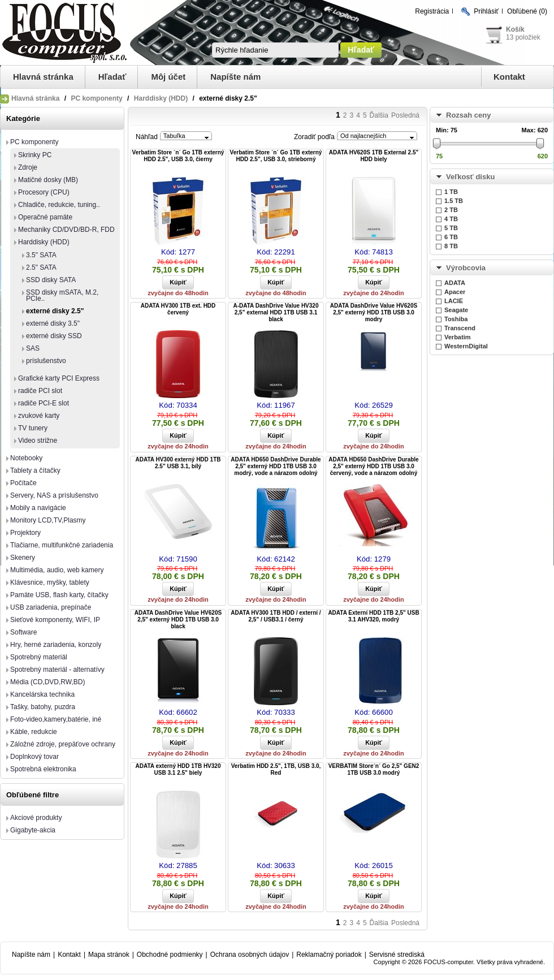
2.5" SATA (41, 267)
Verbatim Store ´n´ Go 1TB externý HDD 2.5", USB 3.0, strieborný (276, 156)
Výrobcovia (466, 268)
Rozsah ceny (468, 115)
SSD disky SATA (51, 280)
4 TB (451, 219)
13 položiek (523, 37)
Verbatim (457, 337)
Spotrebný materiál (39, 657)
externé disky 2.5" (55, 311)
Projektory (25, 533)
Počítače (23, 483)
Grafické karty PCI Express (59, 378)
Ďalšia (379, 115)
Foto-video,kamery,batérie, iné (56, 719)
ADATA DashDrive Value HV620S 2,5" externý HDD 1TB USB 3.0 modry (374, 312)
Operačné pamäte (45, 217)
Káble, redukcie (34, 732)
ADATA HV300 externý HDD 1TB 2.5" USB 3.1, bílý (178, 463)
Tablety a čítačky (35, 470)
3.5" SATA (41, 255)
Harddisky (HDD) (161, 98)
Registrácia (432, 11)
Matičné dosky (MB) (48, 180)
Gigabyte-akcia (33, 830)
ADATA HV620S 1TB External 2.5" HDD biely (374, 156)
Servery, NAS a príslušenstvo (54, 495)
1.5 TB (454, 201)
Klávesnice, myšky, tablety (50, 582)
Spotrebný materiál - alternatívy (57, 670)
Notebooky (26, 458)
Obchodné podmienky (170, 955)
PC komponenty (96, 98)
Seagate (456, 310)
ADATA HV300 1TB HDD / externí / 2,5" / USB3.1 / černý (276, 616)
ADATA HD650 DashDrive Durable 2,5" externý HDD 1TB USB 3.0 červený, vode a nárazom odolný (373, 466)
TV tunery (33, 428)
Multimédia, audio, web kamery (57, 570)
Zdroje (28, 167)
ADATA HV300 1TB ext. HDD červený (178, 309)
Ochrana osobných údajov (250, 955)
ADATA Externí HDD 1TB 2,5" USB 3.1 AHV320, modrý (373, 616)
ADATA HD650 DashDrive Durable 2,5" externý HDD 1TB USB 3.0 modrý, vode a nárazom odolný (276, 466)
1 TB (451, 192)
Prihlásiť (486, 11)
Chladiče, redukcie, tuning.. (59, 205)
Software (23, 632)
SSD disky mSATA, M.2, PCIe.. (62, 295)
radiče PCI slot (40, 391)
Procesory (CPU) (44, 192)
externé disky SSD (54, 336)
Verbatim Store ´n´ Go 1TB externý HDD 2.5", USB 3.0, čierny (178, 156)
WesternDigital (466, 346)
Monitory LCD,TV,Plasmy (48, 520)
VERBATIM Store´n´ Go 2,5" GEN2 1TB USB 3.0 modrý (374, 769)
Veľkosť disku (470, 177)
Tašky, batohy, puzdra (43, 707)
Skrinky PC (35, 155)
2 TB (451, 210)
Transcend (460, 328)
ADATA (455, 283)
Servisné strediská (397, 955)
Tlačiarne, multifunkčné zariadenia (62, 545)
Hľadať (112, 77)
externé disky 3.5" (53, 323)
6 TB (451, 237)
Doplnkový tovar (34, 757)
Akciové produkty (36, 818)
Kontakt (509, 77)
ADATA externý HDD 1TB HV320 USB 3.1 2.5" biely (178, 769)
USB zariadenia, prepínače (51, 607)
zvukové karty (39, 416)
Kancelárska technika (42, 694)
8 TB (451, 246)
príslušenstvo (46, 361)
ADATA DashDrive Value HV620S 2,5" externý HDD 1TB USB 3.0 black (178, 619)
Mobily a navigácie (38, 508)
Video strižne (38, 441)
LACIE (454, 301)
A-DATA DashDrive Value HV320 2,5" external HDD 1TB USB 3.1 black (276, 312)
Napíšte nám (235, 77)
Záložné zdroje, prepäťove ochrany (63, 744)
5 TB (451, 228)
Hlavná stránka (43, 77)
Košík (515, 29)
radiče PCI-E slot (44, 403)
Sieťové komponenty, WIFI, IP (55, 620)
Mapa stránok (109, 955)
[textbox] (275, 50)
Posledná (405, 115)
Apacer (455, 292)
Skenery (23, 558)
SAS (33, 348)
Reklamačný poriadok (329, 955)
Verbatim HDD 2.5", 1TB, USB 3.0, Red (276, 769)
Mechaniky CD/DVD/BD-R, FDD (66, 230)
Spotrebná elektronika (43, 769)
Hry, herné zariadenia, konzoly (56, 645)
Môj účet (168, 77)
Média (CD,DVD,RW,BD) (47, 682)
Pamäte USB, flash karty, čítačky (59, 595)
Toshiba (456, 319)
